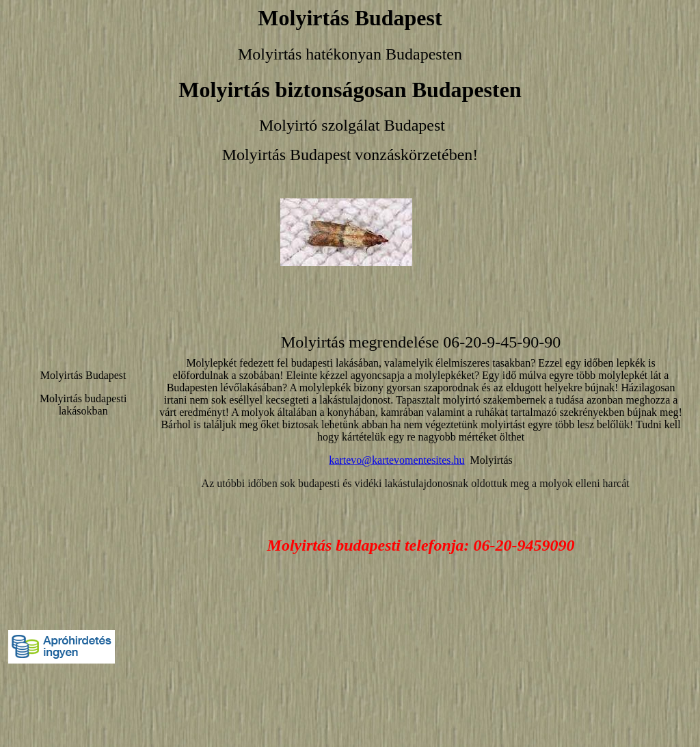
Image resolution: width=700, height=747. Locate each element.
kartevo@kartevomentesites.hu (396, 460)
